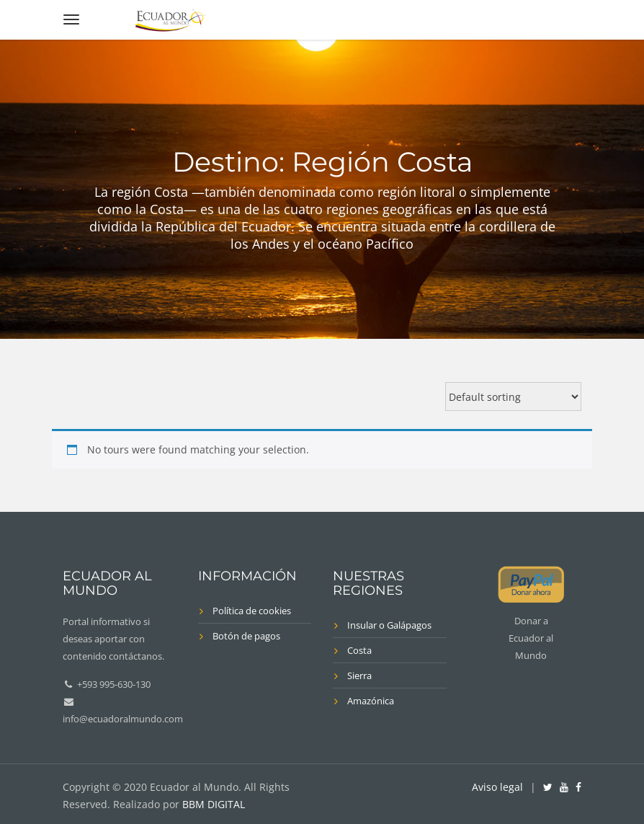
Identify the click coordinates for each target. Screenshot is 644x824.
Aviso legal (497, 787)
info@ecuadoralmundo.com (123, 719)
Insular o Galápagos (389, 625)
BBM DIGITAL (214, 804)
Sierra (359, 675)
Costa (359, 650)
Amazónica (371, 701)
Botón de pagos (246, 636)
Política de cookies (252, 611)
